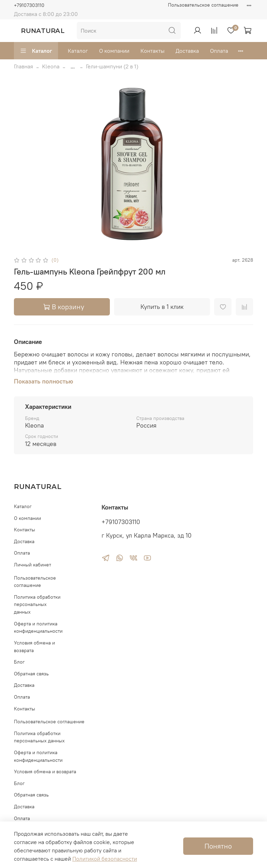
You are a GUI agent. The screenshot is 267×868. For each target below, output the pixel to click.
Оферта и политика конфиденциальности (38, 627)
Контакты (152, 51)
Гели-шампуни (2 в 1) (112, 66)
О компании (114, 51)
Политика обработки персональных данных (37, 604)
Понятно (218, 846)
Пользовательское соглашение (203, 5)
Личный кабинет (33, 565)
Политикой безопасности (105, 859)
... (73, 66)
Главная (23, 66)
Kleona (51, 66)
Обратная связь (31, 674)
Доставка (187, 51)
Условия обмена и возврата (34, 647)
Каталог (36, 51)
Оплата (219, 51)
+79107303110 (29, 5)
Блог (19, 662)
